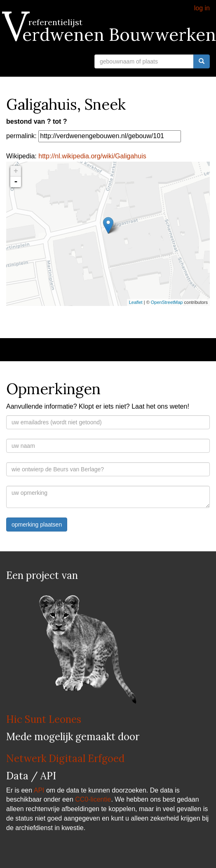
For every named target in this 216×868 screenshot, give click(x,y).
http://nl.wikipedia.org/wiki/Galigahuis (92, 156)
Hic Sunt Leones (44, 719)
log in (202, 8)
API (39, 790)
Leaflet (136, 302)
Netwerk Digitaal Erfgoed (65, 759)
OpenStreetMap (167, 302)
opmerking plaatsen (37, 525)
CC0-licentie (93, 799)
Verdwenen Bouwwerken (111, 35)
